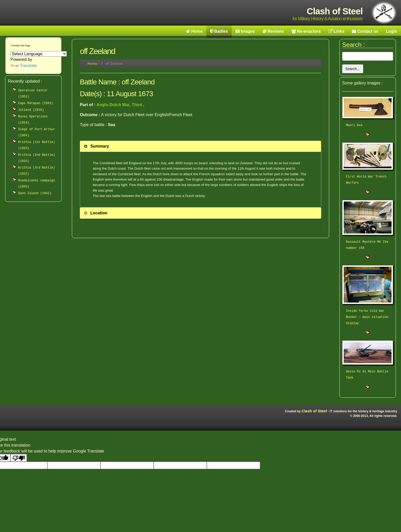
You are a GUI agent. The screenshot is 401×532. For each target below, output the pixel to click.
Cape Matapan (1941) (36, 103)
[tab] (200, 146)
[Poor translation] (19, 458)
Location (99, 213)
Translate (24, 66)
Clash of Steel (314, 411)
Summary (100, 146)
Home (92, 64)
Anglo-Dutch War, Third (120, 105)
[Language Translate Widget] (39, 54)
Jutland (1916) (31, 110)
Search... (353, 69)
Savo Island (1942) (35, 193)
